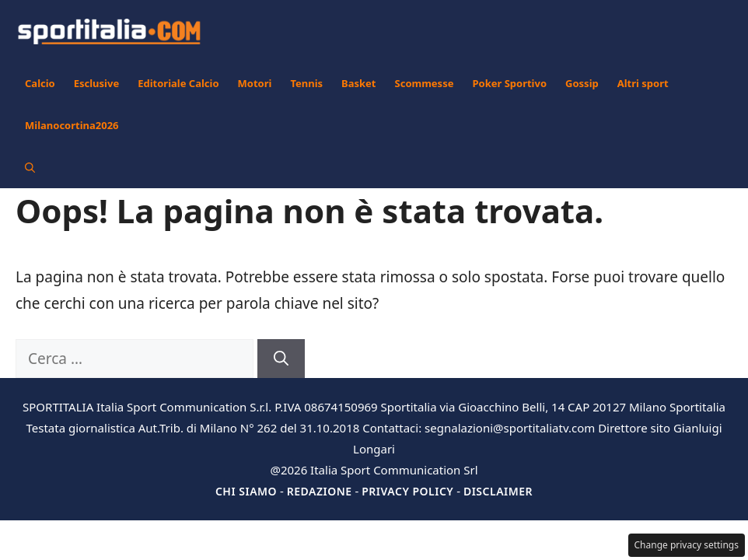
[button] (30, 167)
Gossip (582, 83)
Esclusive (96, 83)
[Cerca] (281, 359)
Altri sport (643, 83)
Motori (255, 83)
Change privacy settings (687, 545)
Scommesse (425, 83)
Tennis (306, 83)
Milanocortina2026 (72, 125)
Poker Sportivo (509, 83)
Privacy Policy (407, 491)
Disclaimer (498, 491)
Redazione (320, 491)
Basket (358, 83)
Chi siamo (246, 491)
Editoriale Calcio (178, 83)
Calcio (40, 83)
